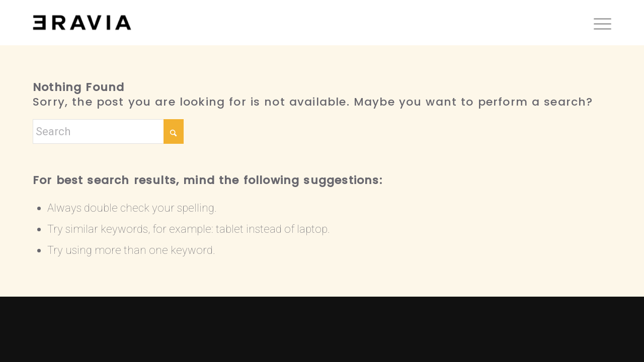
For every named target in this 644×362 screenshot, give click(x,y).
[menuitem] (599, 23)
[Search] (108, 131)
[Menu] (599, 23)
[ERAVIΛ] (82, 23)
